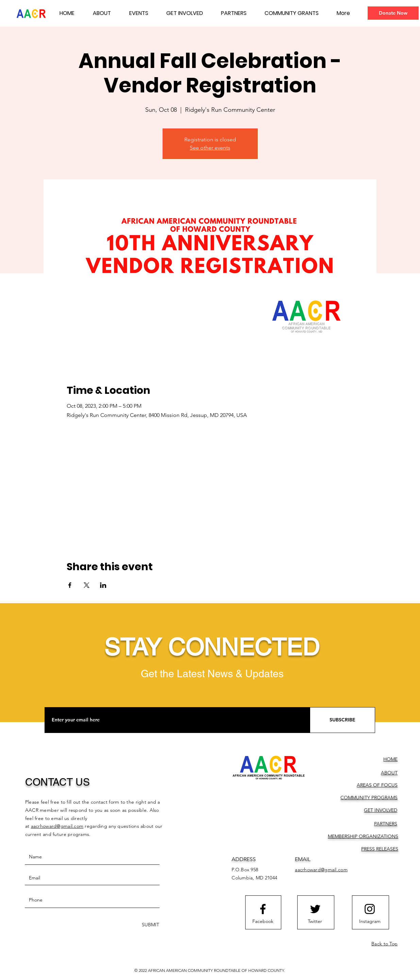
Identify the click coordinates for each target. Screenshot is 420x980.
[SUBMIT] (150, 925)
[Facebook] (263, 922)
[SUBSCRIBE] (342, 720)
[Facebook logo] (263, 909)
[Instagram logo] (370, 909)
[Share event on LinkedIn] (103, 585)
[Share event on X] (87, 585)
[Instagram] (370, 922)
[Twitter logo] (315, 909)
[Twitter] (315, 922)
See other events (210, 148)
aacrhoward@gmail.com (57, 826)
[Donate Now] (393, 13)
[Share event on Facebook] (70, 585)
